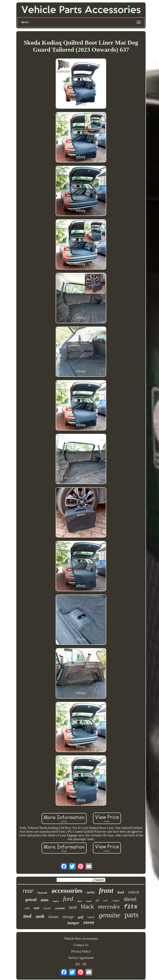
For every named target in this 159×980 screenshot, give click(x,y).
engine (56, 901)
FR (84, 964)
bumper (73, 923)
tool (27, 916)
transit (89, 901)
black (87, 906)
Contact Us (81, 945)
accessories (67, 891)
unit (37, 908)
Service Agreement (81, 958)
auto (45, 900)
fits (131, 907)
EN (78, 964)
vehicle (134, 892)
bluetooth (43, 893)
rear (28, 891)
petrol (31, 900)
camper (116, 901)
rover (89, 922)
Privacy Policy (81, 951)
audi (40, 916)
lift (97, 901)
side (27, 908)
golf (81, 917)
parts (131, 915)
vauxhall (60, 908)
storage (68, 917)
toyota (47, 908)
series (91, 892)
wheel (91, 917)
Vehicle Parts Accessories (81, 939)
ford (68, 899)
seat (73, 907)
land (121, 892)
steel (105, 901)
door (79, 901)
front (106, 890)
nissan (53, 917)
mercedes (109, 907)
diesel (130, 899)
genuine (110, 915)
